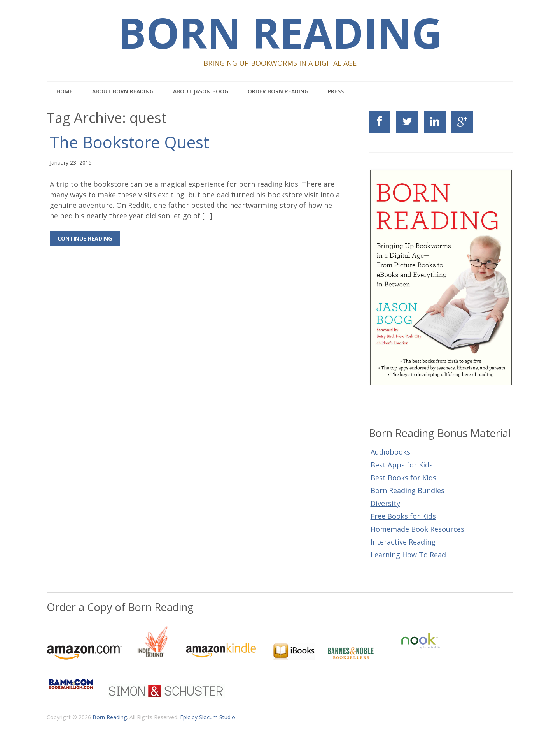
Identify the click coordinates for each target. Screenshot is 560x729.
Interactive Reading (403, 542)
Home (65, 91)
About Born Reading (123, 91)
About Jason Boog (201, 91)
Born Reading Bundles (408, 490)
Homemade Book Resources (417, 529)
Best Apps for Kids (402, 465)
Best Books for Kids (403, 478)
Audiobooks (390, 452)
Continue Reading (85, 238)
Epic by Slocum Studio (208, 717)
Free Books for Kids (403, 516)
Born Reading (280, 32)
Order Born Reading (278, 91)
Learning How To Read (408, 555)
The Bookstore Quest (129, 142)
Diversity (385, 503)
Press (336, 91)
